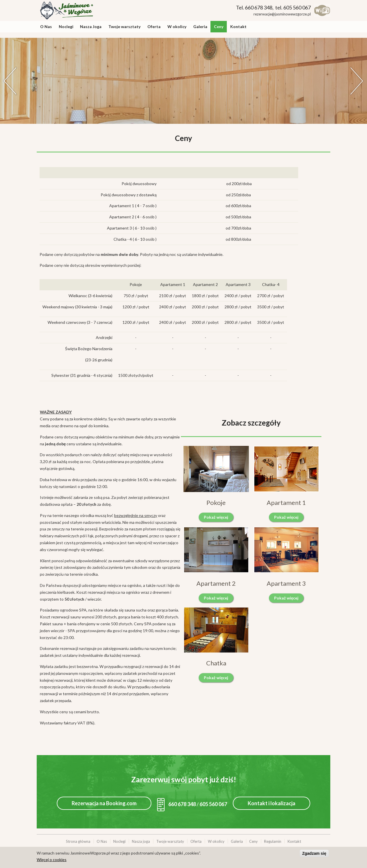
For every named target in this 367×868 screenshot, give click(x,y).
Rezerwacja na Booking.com (104, 803)
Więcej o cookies (52, 860)
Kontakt (238, 27)
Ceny (219, 27)
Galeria (200, 27)
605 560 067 (213, 804)
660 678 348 (176, 804)
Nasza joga (141, 841)
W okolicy (177, 27)
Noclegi (66, 27)
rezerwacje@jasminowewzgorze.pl (282, 14)
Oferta (154, 27)
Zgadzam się (314, 853)
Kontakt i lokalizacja (272, 803)
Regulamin (273, 841)
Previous (10, 81)
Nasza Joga (91, 27)
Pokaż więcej (216, 517)
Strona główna (78, 841)
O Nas (46, 27)
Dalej (357, 81)
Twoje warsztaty (124, 27)
